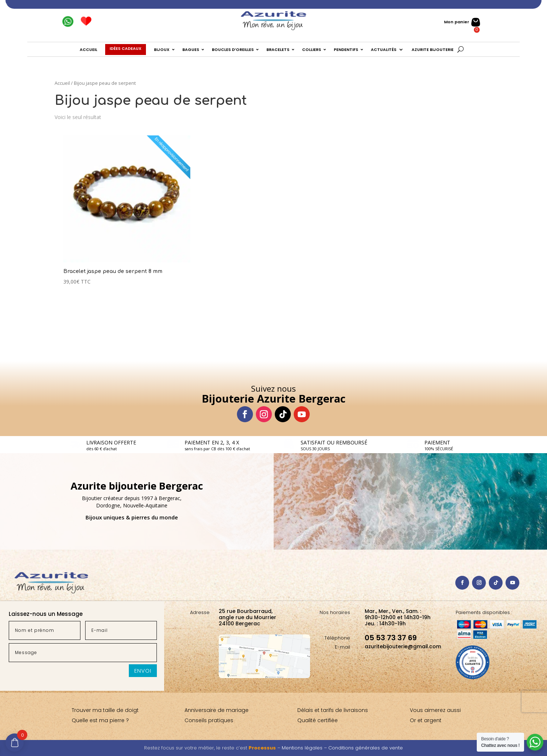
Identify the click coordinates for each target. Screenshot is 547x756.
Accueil (62, 83)
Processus (262, 748)
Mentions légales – (305, 748)
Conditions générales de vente (366, 748)
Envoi (143, 671)
